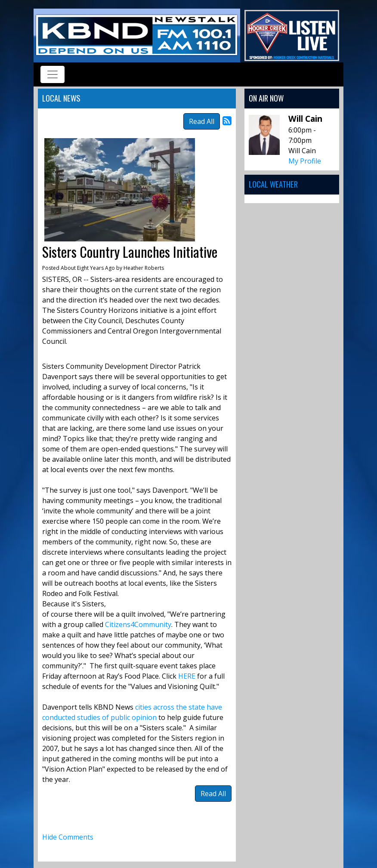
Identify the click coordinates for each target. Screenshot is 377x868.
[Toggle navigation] (53, 74)
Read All (202, 121)
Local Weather (273, 184)
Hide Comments (68, 837)
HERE (188, 676)
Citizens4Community (138, 624)
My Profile (305, 161)
